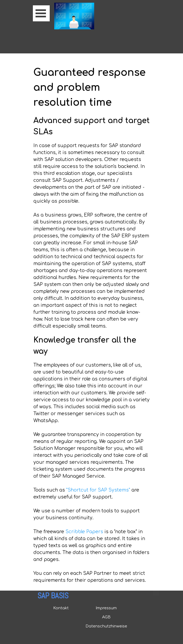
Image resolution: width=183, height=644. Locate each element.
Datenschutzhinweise (106, 626)
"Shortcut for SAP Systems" (98, 490)
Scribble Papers (84, 532)
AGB (106, 617)
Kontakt (61, 608)
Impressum (106, 608)
